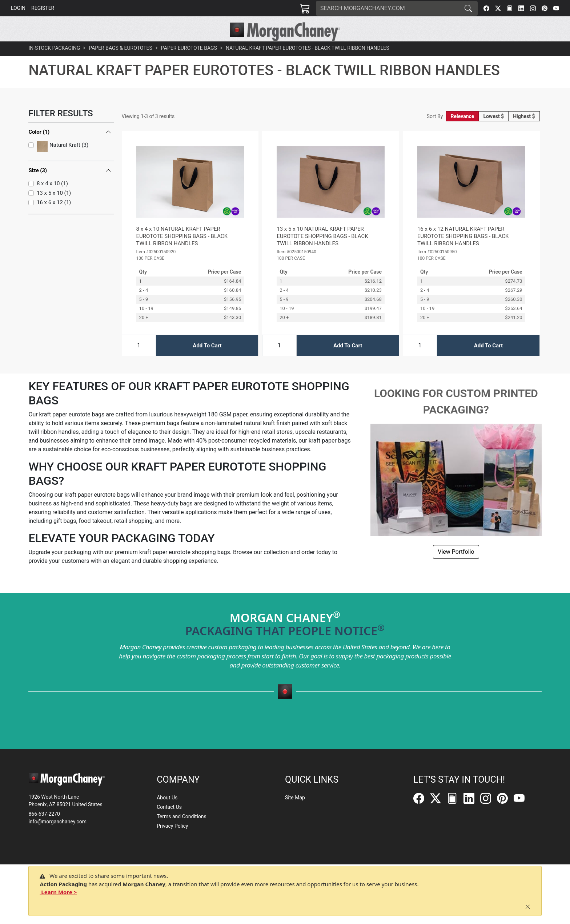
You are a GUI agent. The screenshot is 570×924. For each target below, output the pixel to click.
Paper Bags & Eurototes (121, 64)
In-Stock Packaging (54, 64)
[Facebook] (486, 8)
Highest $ (524, 132)
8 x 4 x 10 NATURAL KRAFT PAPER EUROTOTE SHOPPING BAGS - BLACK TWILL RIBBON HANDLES (182, 252)
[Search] (388, 8)
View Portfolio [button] (456, 568)
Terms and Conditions (182, 816)
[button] (180, 49)
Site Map (295, 798)
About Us (167, 798)
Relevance (463, 132)
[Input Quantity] (139, 361)
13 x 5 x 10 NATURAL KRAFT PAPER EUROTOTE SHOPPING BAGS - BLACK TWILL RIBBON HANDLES (322, 252)
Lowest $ (493, 132)
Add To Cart (207, 361)
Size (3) (38, 182)
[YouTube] (556, 8)
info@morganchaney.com (57, 822)
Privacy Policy (172, 826)
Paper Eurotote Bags (189, 64)
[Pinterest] (545, 8)
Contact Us (169, 807)
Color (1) (39, 148)
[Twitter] (498, 8)
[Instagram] (533, 8)
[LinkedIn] (521, 8)
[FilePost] (510, 8)
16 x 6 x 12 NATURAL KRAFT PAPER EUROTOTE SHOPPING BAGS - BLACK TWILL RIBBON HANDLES (463, 252)
